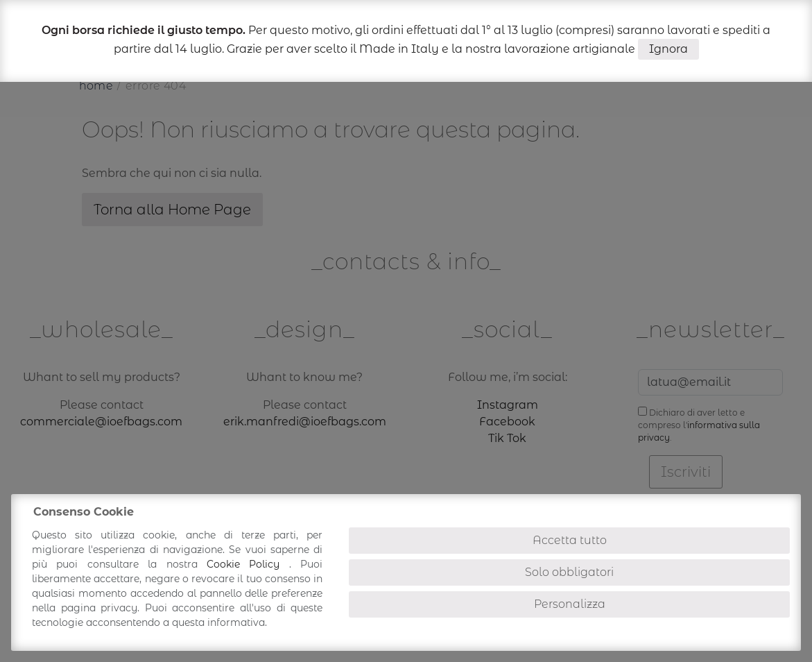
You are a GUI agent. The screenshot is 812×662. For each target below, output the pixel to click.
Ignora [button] (668, 49)
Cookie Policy (248, 564)
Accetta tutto (570, 540)
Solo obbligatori (569, 572)
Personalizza (570, 604)
